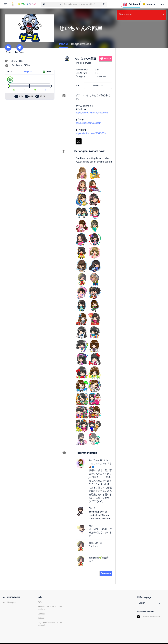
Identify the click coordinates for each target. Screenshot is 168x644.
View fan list (98, 86)
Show (8, 49)
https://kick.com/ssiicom (88, 123)
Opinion (41, 618)
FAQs (40, 602)
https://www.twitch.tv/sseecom (92, 113)
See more (106, 573)
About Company (10, 602)
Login (162, 4)
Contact (41, 614)
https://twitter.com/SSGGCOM (91, 133)
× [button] (164, 14)
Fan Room (20, 49)
